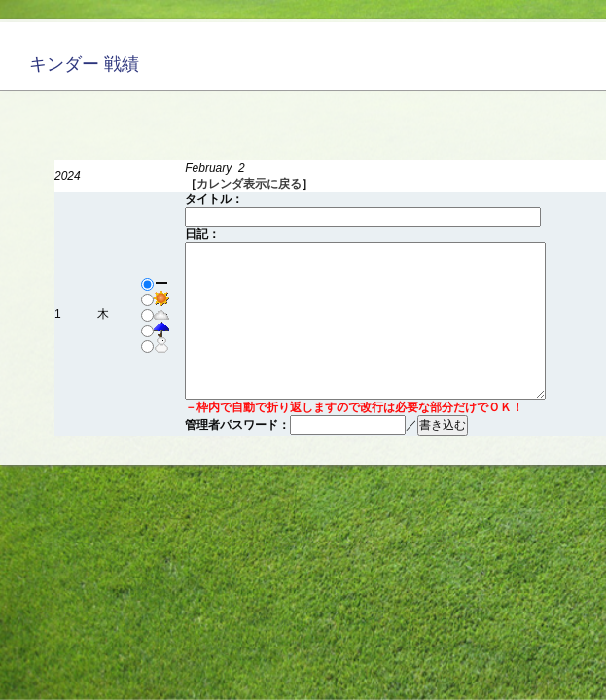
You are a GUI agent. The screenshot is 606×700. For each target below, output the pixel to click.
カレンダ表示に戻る (249, 184)
